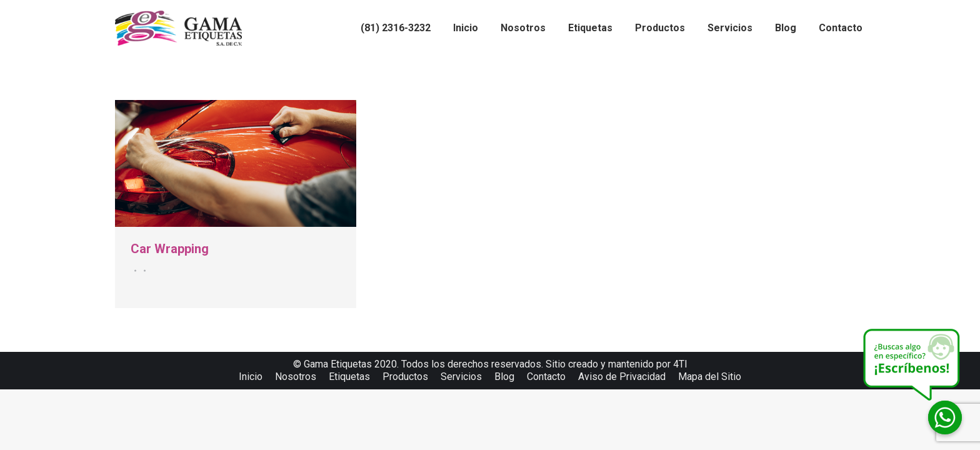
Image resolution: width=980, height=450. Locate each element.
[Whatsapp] (945, 417)
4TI (680, 364)
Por (143, 271)
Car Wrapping (170, 249)
